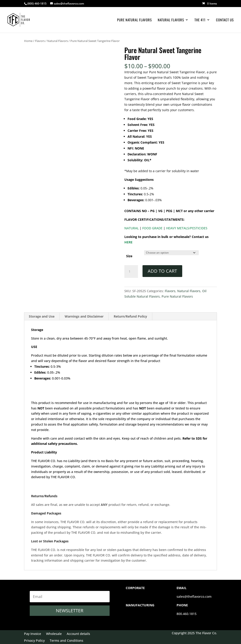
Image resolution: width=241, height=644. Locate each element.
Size (129, 256)
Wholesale (54, 634)
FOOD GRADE (152, 228)
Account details (78, 634)
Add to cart (162, 271)
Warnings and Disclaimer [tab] (84, 316)
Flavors (40, 41)
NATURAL (132, 228)
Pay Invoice (33, 634)
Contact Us (225, 20)
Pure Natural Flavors (134, 20)
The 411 (200, 20)
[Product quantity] (131, 272)
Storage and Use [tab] (42, 316)
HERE (128, 242)
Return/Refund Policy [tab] (130, 316)
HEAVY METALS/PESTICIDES (186, 228)
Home (28, 41)
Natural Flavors (171, 20)
